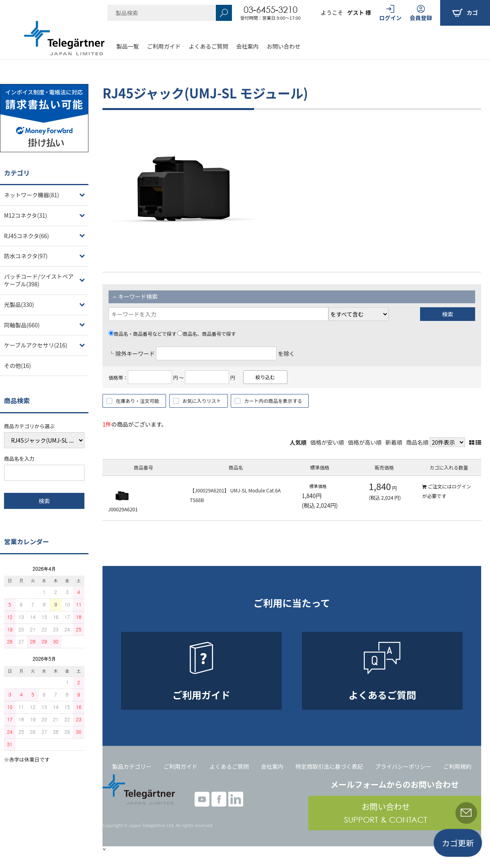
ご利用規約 (457, 766)
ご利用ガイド (164, 46)
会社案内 (248, 46)
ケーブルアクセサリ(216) (36, 345)
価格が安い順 (327, 442)
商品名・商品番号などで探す (142, 334)
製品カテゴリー (132, 766)
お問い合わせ (284, 46)
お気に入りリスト (202, 401)
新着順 (394, 442)
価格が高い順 (365, 442)
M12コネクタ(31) (26, 215)
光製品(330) (19, 304)
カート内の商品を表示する (273, 401)
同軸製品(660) (22, 325)
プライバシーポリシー (403, 766)
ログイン (461, 486)
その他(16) (17, 366)
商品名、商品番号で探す (206, 334)
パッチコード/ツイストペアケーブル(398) (39, 280)
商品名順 (417, 442)
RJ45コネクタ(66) (27, 236)
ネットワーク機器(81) (32, 195)
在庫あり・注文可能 (137, 401)
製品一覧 (128, 46)
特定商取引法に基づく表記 (329, 766)
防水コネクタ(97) (26, 256)
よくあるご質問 (209, 46)
